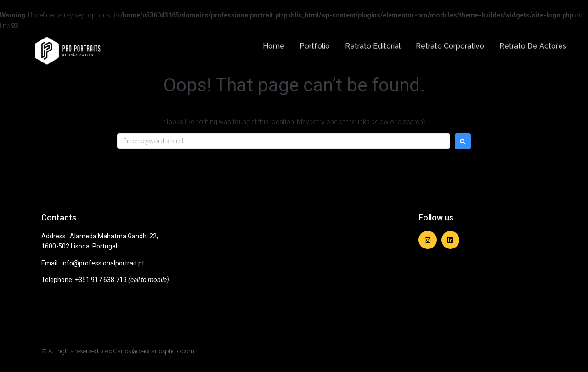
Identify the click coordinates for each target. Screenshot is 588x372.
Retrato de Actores (533, 42)
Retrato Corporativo (450, 42)
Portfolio (315, 42)
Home (274, 42)
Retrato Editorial (373, 42)
